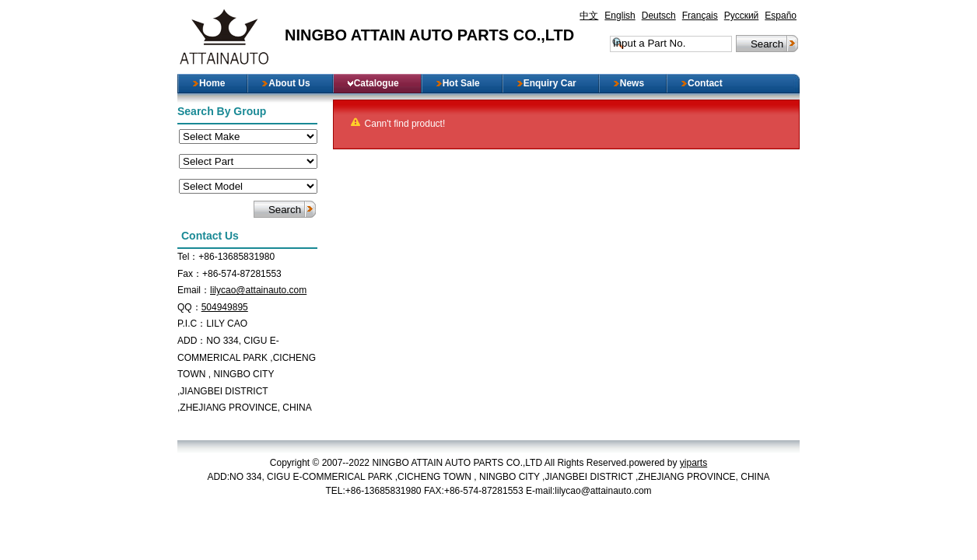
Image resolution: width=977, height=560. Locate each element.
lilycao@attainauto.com (258, 290)
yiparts (693, 463)
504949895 (225, 307)
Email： (194, 290)
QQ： (189, 307)
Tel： (188, 257)
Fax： (190, 274)
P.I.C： (192, 324)
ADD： (192, 341)
